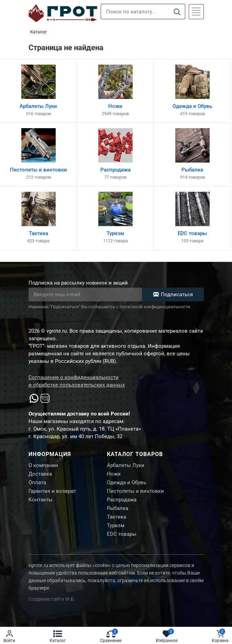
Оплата (37, 482)
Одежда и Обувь (126, 482)
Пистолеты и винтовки (135, 491)
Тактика (117, 517)
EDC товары (122, 534)
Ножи (114, 474)
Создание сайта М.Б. (52, 599)
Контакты (41, 500)
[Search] (177, 12)
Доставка (40, 474)
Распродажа (122, 500)
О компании (43, 465)
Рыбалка (118, 508)
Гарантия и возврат (52, 491)
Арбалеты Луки (126, 465)
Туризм (116, 525)
